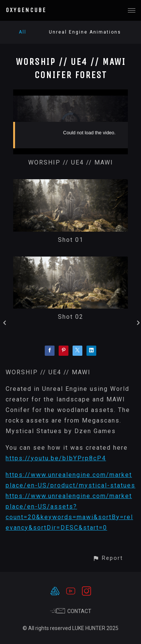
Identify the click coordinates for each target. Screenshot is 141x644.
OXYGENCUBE (26, 10)
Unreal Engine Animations (85, 32)
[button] (108, 558)
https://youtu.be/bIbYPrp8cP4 (56, 458)
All (23, 32)
